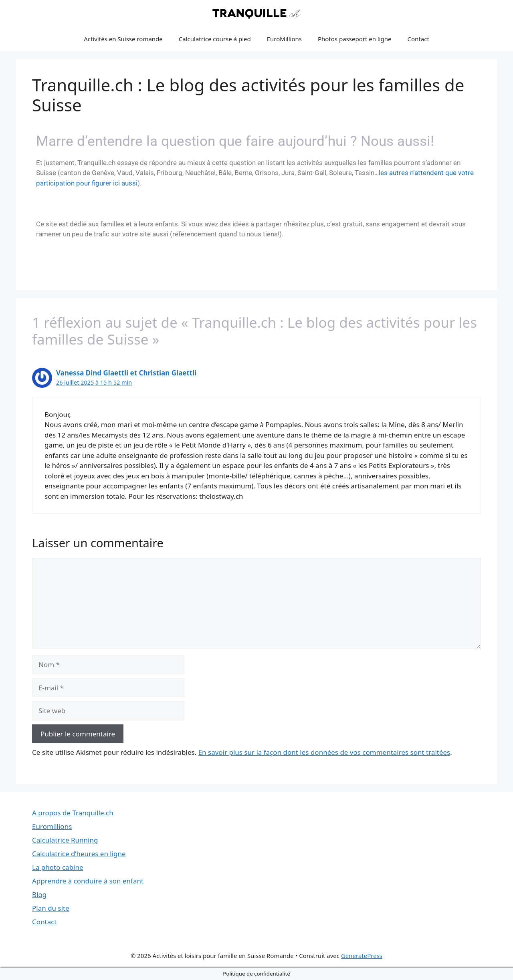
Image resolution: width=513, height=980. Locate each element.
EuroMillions (284, 39)
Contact (418, 39)
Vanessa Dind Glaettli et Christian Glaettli (126, 373)
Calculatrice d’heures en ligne (79, 854)
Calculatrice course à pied (215, 39)
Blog (39, 894)
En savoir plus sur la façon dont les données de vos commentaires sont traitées (324, 752)
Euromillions (52, 826)
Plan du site (51, 908)
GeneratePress (362, 956)
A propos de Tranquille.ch (73, 813)
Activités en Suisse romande (123, 39)
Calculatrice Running (65, 840)
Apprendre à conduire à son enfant (88, 881)
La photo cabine (58, 867)
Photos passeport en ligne (355, 39)
